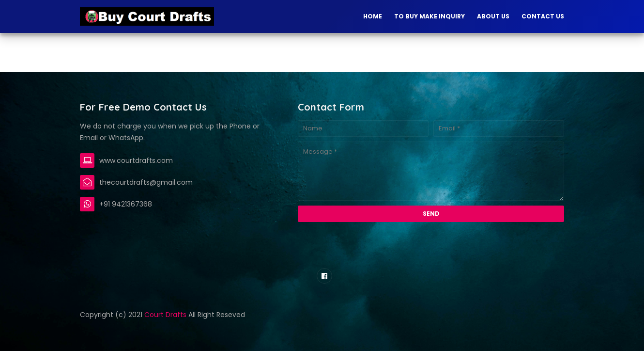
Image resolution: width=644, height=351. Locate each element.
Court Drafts (165, 315)
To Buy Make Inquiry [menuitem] (429, 16)
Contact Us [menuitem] (543, 16)
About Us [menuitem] (493, 16)
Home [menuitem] (373, 16)
